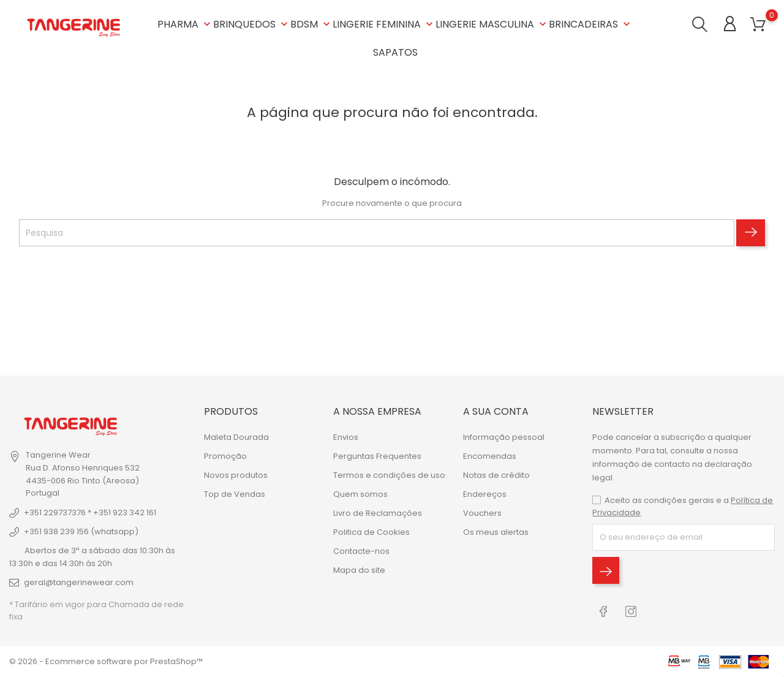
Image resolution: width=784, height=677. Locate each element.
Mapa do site (359, 570)
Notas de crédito (496, 475)
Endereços (485, 494)
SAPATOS (395, 52)
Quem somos (360, 494)
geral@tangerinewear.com (79, 582)
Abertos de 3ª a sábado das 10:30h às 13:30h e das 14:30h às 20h (92, 557)
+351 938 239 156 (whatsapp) (81, 531)
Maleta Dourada (236, 437)
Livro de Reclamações (378, 513)
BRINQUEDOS (252, 24)
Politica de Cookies (371, 532)
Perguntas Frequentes (377, 456)
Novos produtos (236, 475)
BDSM (311, 24)
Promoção (225, 456)
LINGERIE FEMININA (384, 24)
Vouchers (482, 513)
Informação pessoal (504, 437)
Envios (346, 437)
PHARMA (185, 24)
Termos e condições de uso (389, 475)
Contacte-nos (361, 551)
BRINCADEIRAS (591, 24)
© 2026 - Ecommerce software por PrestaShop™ (106, 661)
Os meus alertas (496, 532)
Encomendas (490, 456)
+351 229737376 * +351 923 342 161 (90, 512)
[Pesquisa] (377, 233)
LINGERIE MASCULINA (492, 24)
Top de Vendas (235, 494)
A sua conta (496, 411)
